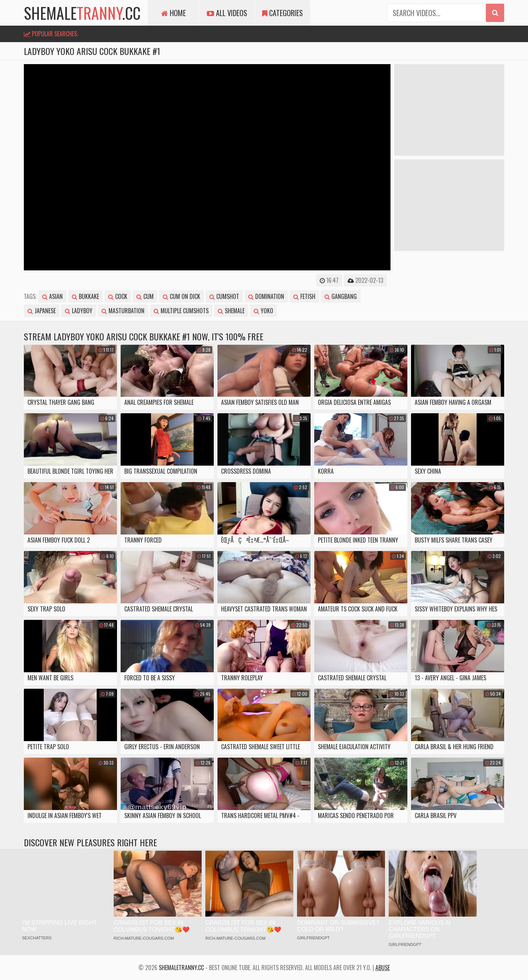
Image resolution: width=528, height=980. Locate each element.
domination (266, 296)
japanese (42, 311)
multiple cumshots (181, 311)
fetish (304, 296)
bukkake (85, 296)
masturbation (123, 311)
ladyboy (79, 311)
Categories (283, 13)
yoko (263, 311)
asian (52, 296)
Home (173, 13)
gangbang (341, 296)
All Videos (227, 13)
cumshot (224, 296)
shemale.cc (82, 13)
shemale (231, 311)
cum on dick (181, 296)
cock (118, 296)
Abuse (383, 968)
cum (145, 296)
